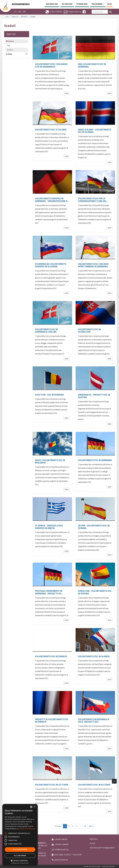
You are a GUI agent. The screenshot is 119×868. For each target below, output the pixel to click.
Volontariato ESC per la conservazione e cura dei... (93, 200)
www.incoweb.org (60, 860)
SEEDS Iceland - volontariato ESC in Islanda (95, 131)
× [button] (34, 807)
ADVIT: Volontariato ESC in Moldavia (50, 461)
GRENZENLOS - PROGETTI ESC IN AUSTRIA (94, 396)
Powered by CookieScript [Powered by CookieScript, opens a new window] (20, 863)
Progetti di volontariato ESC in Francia (52, 720)
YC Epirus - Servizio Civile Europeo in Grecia (49, 527)
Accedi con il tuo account (92, 866)
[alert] (20, 835)
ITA (15, 12)
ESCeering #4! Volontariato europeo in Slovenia (51, 265)
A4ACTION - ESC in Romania (49, 395)
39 (85, 826)
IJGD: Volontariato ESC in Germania (92, 65)
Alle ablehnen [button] (20, 856)
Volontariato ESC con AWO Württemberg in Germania (93, 265)
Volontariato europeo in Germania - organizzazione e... (52, 200)
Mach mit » (94, 839)
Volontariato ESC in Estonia (94, 785)
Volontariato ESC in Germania (95, 460)
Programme (98, 4)
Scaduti (10, 50)
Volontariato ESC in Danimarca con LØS (46, 331)
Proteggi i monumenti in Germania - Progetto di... (49, 592)
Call (8, 45)
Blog (110, 4)
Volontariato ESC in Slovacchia (89, 331)
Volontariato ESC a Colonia (51, 130)
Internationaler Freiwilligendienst (102, 848)
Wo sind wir (67, 4)
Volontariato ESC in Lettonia (52, 785)
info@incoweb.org (60, 849)
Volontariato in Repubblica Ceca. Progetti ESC (94, 720)
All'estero (24, 17)
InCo (7, 17)
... (81, 826)
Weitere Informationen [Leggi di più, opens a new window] (27, 829)
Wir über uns (52, 4)
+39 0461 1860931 (60, 844)
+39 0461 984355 (60, 839)
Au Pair (92, 843)
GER (20, 12)
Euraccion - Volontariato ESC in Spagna (95, 592)
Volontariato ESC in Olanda (94, 656)
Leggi (67, 93)
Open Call (15, 17)
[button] (20, 861)
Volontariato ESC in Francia (51, 656)
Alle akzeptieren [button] (20, 849)
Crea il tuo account (108, 866)
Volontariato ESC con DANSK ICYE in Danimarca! (51, 65)
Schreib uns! (82, 4)
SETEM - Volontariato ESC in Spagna (94, 527)
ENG (24, 12)
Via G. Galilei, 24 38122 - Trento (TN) (67, 855)
